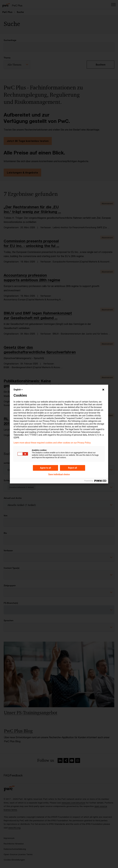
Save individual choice (59, 474)
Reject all (73, 468)
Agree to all (45, 468)
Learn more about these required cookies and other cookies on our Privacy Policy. (52, 443)
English (18, 390)
